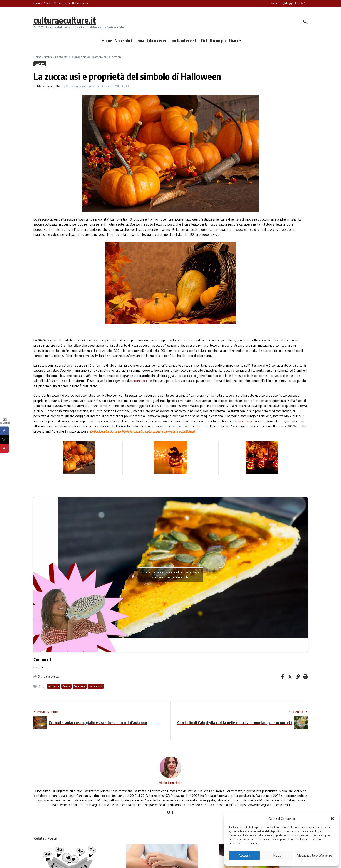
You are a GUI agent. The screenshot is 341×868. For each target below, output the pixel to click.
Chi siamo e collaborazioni (71, 3)
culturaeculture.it (65, 20)
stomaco (139, 381)
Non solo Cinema (129, 40)
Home (107, 40)
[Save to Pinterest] (4, 448)
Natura (48, 57)
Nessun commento (81, 86)
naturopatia (96, 686)
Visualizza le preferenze (315, 855)
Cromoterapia (243, 421)
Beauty (66, 686)
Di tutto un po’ (214, 40)
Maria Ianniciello (49, 86)
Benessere (80, 686)
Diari (235, 40)
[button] (332, 819)
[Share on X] (4, 440)
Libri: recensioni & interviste (173, 40)
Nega (277, 855)
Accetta (244, 855)
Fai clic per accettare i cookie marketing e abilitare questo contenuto (170, 575)
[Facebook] (173, 813)
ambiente (54, 686)
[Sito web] (169, 813)
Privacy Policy (42, 3)
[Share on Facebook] (4, 431)
